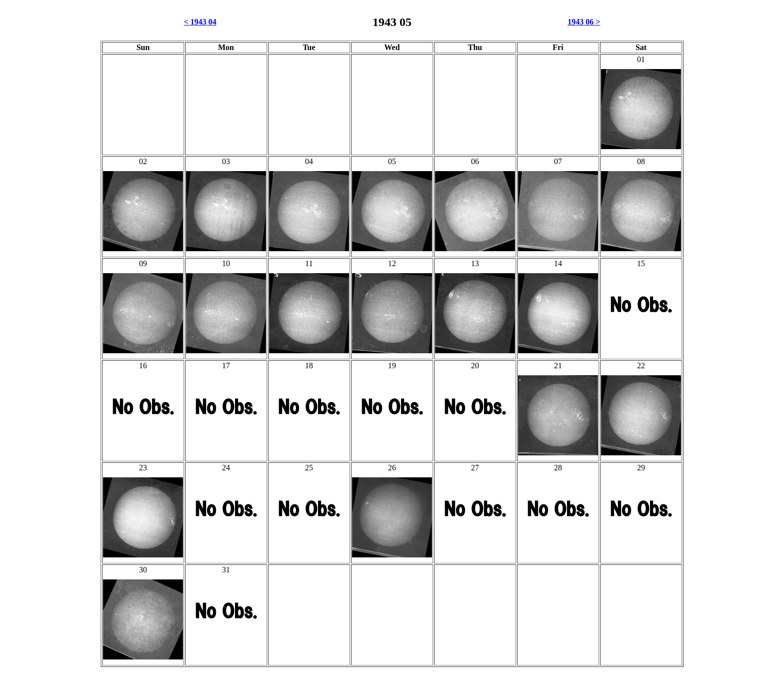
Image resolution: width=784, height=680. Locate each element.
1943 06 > (584, 22)
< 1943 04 (200, 22)
